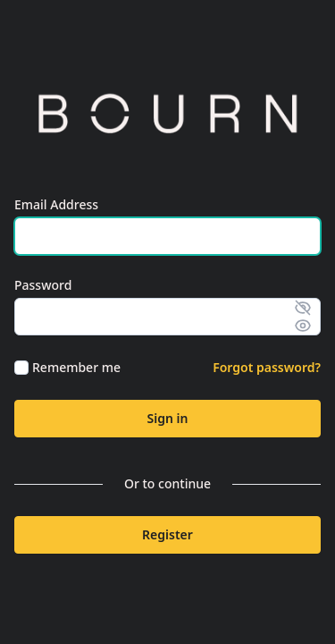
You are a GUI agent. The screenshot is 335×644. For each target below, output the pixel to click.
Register (167, 534)
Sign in (168, 418)
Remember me (76, 367)
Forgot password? (267, 367)
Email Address (56, 204)
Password (43, 285)
